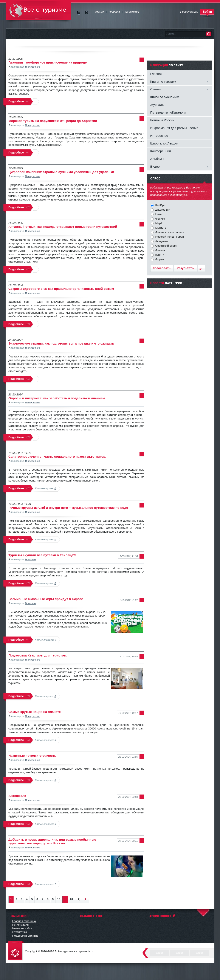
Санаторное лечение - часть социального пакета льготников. (57, 457)
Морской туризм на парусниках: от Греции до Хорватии (53, 121)
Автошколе (17, 796)
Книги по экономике (165, 97)
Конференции (161, 151)
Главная (156, 74)
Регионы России (162, 120)
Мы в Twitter (79, 13)
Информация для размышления (174, 128)
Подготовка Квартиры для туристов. (38, 655)
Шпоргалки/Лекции (164, 143)
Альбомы (157, 159)
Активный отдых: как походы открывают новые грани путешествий (63, 227)
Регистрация (20, 925)
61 (71, 899)
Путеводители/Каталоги (168, 112)
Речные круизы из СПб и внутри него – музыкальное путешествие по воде (68, 508)
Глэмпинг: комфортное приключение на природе (48, 62)
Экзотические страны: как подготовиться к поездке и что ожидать (61, 343)
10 (59, 899)
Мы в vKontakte (86, 13)
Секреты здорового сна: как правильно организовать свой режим (61, 289)
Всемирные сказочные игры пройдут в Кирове (46, 599)
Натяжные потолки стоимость (32, 756)
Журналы (157, 105)
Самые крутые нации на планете (35, 712)
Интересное (33, 67)
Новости (30, 559)
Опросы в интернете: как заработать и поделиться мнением (57, 398)
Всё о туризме (38, 11)
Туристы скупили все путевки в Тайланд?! (42, 555)
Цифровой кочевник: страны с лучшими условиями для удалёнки (61, 172)
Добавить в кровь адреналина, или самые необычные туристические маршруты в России (52, 841)
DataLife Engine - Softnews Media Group (16, 951)
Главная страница (24, 921)
